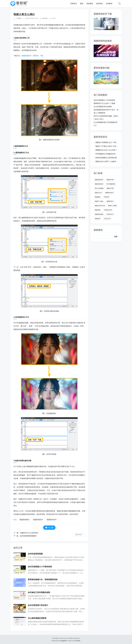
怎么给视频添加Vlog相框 (103, 107)
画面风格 (45, 18)
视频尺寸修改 (99, 201)
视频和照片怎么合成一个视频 (104, 103)
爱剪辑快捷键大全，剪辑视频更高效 (43, 580)
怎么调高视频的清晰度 (37, 618)
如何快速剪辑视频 (35, 554)
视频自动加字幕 (100, 206)
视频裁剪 (98, 197)
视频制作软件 (52, 520)
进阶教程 (99, 4)
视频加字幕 (110, 180)
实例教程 (109, 4)
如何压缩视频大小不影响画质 (40, 567)
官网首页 (74, 4)
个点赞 (49, 527)
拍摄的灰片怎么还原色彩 (29, 533)
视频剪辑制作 (24, 520)
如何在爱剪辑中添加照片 (38, 605)
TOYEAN (77, 641)
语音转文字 (110, 214)
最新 (82, 4)
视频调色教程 (99, 214)
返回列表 (78, 535)
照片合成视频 (99, 188)
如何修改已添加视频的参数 (39, 592)
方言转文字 (107, 219)
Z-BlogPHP (63, 641)
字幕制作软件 (108, 210)
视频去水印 (98, 193)
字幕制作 (107, 197)
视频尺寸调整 (112, 206)
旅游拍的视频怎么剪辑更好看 (106, 158)
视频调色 (98, 210)
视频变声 (98, 219)
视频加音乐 (110, 201)
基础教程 (90, 4)
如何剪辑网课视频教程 (28, 536)
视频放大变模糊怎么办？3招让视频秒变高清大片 (113, 142)
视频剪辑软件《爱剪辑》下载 (32, 56)
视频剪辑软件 (38, 520)
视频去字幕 (110, 188)
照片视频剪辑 (111, 184)
